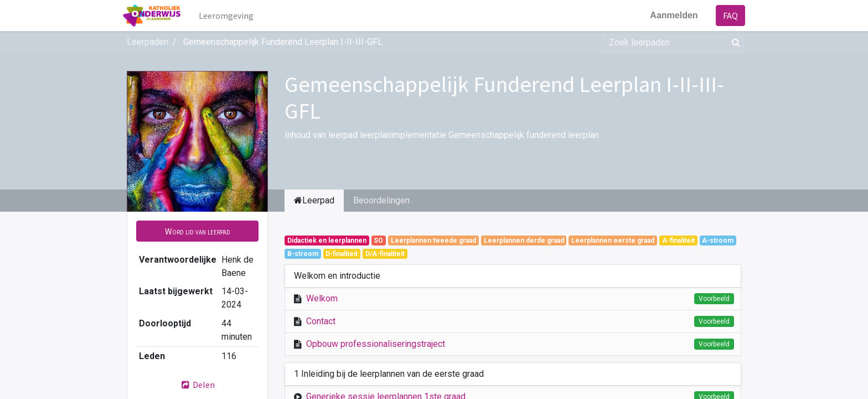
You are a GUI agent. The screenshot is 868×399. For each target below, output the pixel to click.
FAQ (727, 16)
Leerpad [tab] (314, 200)
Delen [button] (198, 385)
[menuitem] (230, 16)
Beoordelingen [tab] (381, 200)
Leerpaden (148, 42)
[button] (197, 231)
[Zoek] (734, 42)
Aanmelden (670, 15)
